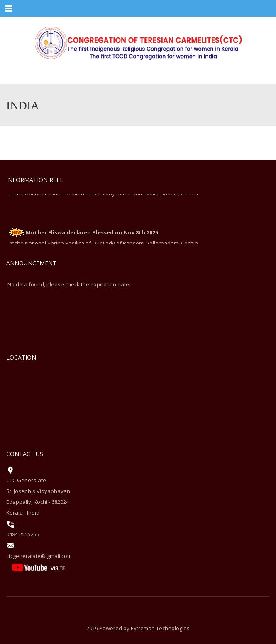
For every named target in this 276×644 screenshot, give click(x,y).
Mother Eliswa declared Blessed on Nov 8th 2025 (92, 233)
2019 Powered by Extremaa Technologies (138, 628)
